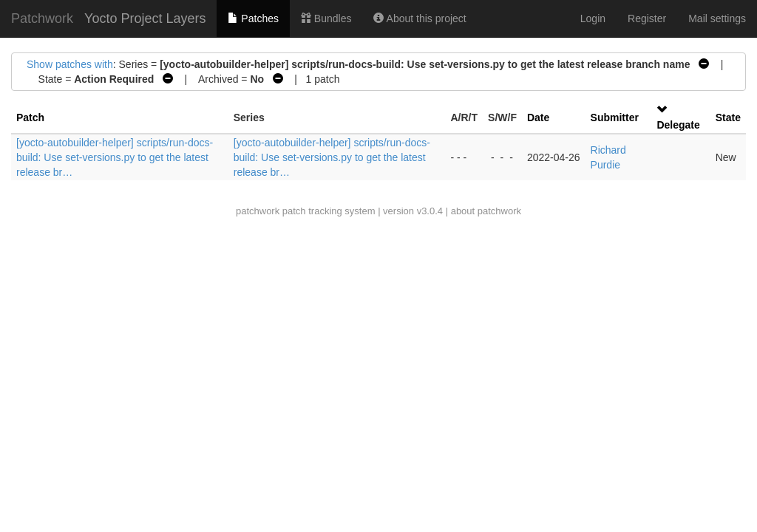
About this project (420, 18)
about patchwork (486, 211)
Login (593, 18)
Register (647, 18)
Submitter (615, 117)
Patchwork (42, 18)
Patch (30, 117)
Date (538, 117)
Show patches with (70, 64)
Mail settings (717, 18)
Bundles (326, 18)
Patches (253, 18)
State (728, 117)
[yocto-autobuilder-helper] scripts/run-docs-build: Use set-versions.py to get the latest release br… (115, 157)
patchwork (258, 211)
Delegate (678, 125)
